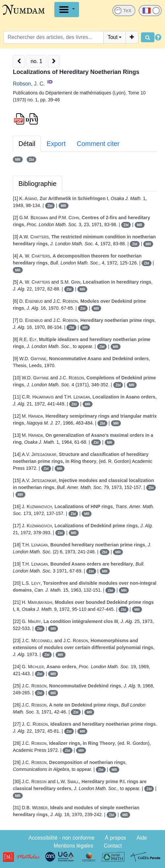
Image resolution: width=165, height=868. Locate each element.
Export (56, 144)
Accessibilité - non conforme (62, 838)
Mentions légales (73, 846)
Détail (27, 144)
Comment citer (98, 144)
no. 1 (37, 61)
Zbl (31, 159)
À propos (116, 838)
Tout (113, 37)
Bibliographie (38, 184)
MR (18, 159)
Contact (113, 846)
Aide (142, 838)
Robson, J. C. (29, 84)
